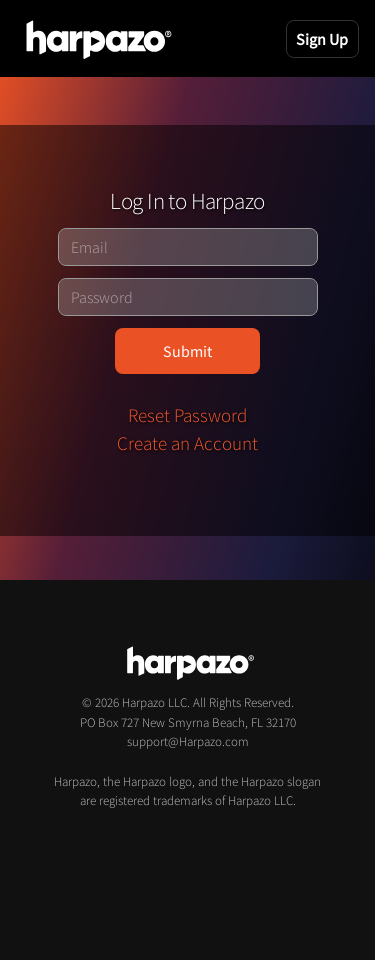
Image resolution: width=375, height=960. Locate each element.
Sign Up (322, 39)
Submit (187, 351)
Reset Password (187, 415)
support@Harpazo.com (188, 741)
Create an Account (187, 443)
